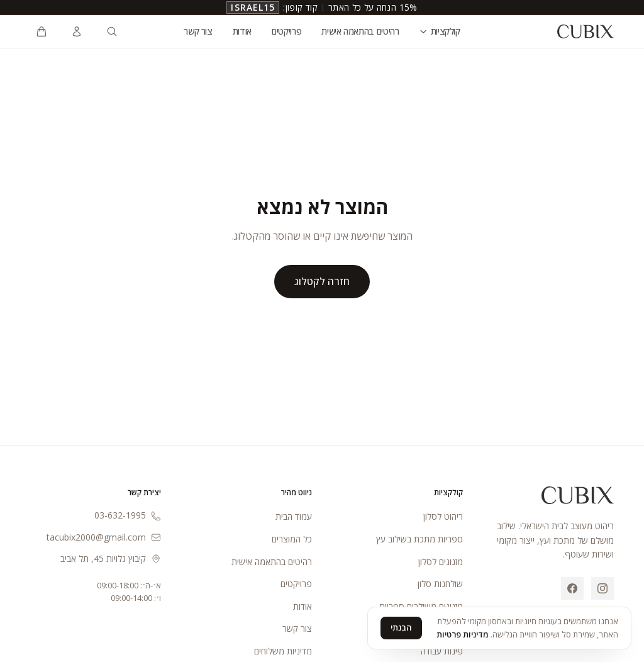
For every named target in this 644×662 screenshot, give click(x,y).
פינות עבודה (442, 651)
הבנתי (401, 627)
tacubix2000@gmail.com (104, 537)
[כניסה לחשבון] (77, 31)
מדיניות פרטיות (463, 634)
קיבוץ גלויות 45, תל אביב (111, 558)
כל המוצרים (292, 539)
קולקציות (440, 31)
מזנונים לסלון (441, 562)
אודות (242, 31)
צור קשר (198, 31)
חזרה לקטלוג (322, 281)
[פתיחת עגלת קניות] (42, 31)
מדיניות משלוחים (283, 651)
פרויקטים (286, 31)
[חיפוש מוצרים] (112, 31)
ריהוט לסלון (443, 516)
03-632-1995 (128, 515)
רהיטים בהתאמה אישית (360, 31)
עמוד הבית (294, 516)
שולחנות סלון (440, 584)
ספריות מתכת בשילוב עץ (419, 539)
